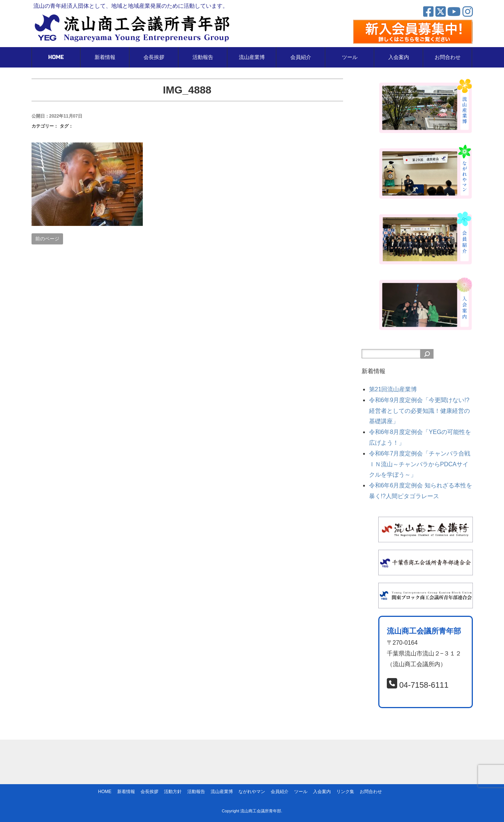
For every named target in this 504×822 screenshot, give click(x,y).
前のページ (47, 239)
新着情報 (105, 57)
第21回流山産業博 (393, 389)
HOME (56, 57)
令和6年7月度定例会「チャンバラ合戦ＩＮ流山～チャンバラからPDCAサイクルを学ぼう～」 (420, 464)
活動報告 (203, 57)
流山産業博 (252, 57)
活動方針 (173, 792)
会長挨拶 (154, 57)
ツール (350, 57)
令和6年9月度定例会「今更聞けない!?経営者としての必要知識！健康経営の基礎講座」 (419, 411)
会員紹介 (301, 57)
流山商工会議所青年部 (261, 811)
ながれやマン (252, 792)
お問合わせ (448, 57)
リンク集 (345, 792)
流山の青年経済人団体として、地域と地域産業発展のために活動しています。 (131, 6)
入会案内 (399, 57)
